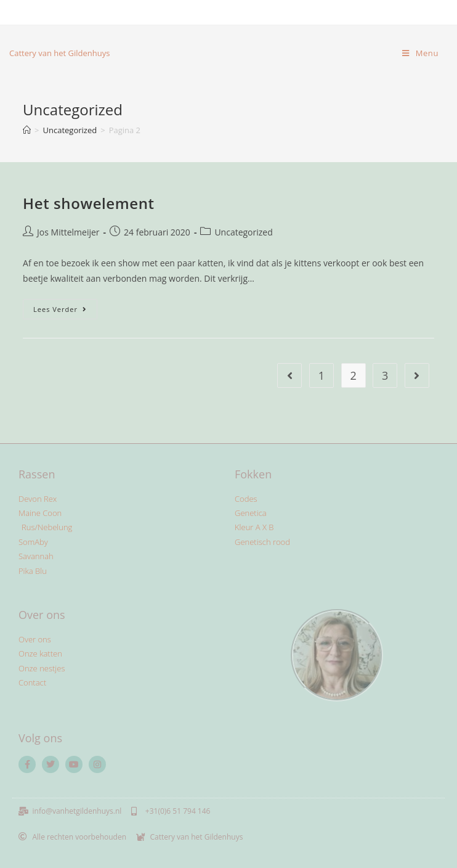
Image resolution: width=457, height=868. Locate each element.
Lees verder (65, 306)
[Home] (27, 130)
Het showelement (89, 203)
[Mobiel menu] (420, 53)
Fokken (253, 474)
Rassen (37, 474)
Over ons (42, 615)
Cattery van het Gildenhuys (59, 53)
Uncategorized (243, 232)
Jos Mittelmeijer (68, 232)
